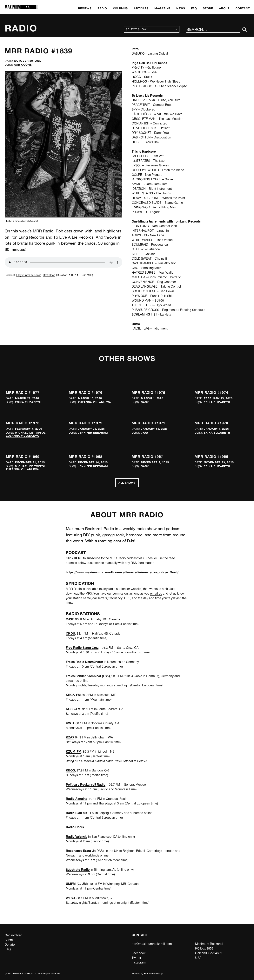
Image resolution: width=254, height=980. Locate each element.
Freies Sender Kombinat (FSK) (88, 676)
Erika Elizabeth (28, 402)
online (148, 813)
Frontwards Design (154, 974)
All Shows (127, 483)
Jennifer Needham (93, 433)
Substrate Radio (78, 870)
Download (49, 275)
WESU (70, 898)
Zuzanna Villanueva (94, 402)
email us (156, 593)
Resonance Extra (78, 851)
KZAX (70, 737)
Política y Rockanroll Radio (86, 784)
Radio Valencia (77, 837)
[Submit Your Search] (245, 30)
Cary (145, 402)
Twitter (136, 958)
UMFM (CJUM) (77, 884)
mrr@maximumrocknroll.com (152, 944)
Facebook (139, 953)
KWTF (70, 723)
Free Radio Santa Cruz (82, 648)
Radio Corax (75, 827)
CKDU (70, 633)
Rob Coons (23, 65)
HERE (78, 558)
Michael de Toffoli (31, 433)
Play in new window (29, 275)
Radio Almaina (77, 799)
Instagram (139, 962)
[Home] (21, 8)
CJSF (70, 619)
